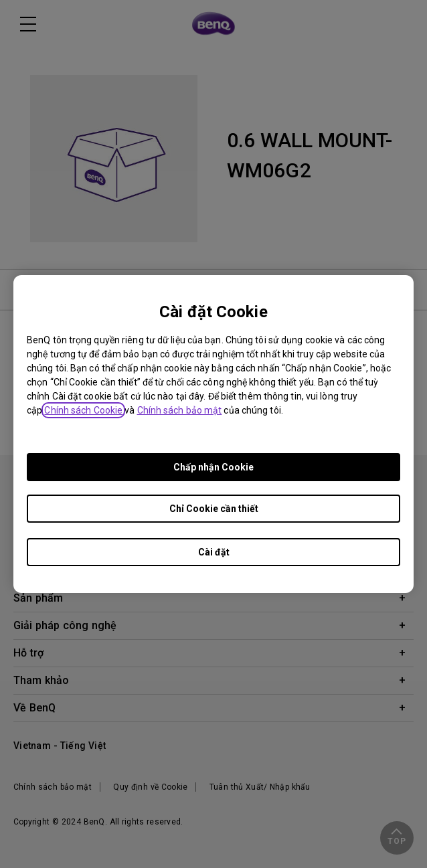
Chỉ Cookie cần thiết (214, 509)
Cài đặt (214, 552)
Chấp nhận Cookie (213, 467)
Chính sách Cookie (83, 410)
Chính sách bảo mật (180, 410)
